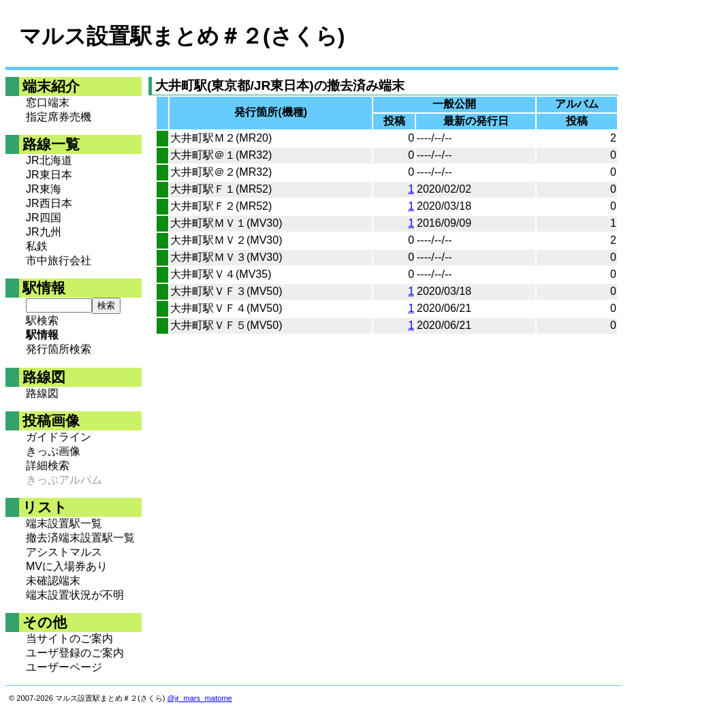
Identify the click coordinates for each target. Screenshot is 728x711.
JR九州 (44, 232)
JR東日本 (49, 175)
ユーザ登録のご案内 (75, 653)
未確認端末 (53, 581)
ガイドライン (59, 437)
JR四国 (44, 218)
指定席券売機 (59, 117)
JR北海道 (49, 160)
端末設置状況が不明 (75, 595)
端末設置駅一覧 (64, 523)
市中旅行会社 (59, 260)
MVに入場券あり (67, 566)
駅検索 (42, 320)
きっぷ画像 (53, 451)
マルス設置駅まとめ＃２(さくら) (182, 36)
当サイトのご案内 (69, 638)
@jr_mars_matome (200, 698)
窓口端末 (48, 102)
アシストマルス (64, 552)
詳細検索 (48, 465)
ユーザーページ (64, 667)
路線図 (42, 393)
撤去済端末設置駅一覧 (80, 538)
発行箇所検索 (59, 349)
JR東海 (44, 189)
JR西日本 (49, 203)
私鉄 (37, 246)
